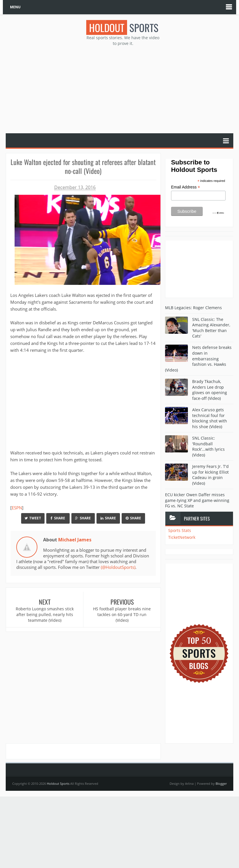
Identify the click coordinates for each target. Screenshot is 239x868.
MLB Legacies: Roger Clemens (193, 308)
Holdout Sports (58, 783)
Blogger (221, 783)
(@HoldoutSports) (118, 567)
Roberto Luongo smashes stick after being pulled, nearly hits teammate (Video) (45, 614)
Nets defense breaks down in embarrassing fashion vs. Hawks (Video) (198, 358)
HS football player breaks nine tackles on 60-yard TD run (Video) (122, 614)
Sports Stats (180, 530)
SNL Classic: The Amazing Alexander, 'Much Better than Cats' (211, 328)
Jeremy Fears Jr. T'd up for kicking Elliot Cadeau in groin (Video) (210, 475)
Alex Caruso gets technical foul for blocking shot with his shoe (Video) (210, 418)
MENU (15, 7)
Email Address (186, 187)
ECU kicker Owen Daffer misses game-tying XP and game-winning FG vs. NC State (197, 500)
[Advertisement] (122, 89)
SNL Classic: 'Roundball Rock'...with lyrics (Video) (208, 446)
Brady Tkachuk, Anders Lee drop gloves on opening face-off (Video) (210, 390)
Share (58, 518)
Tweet (33, 518)
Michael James (75, 540)
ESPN (17, 508)
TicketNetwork (182, 537)
